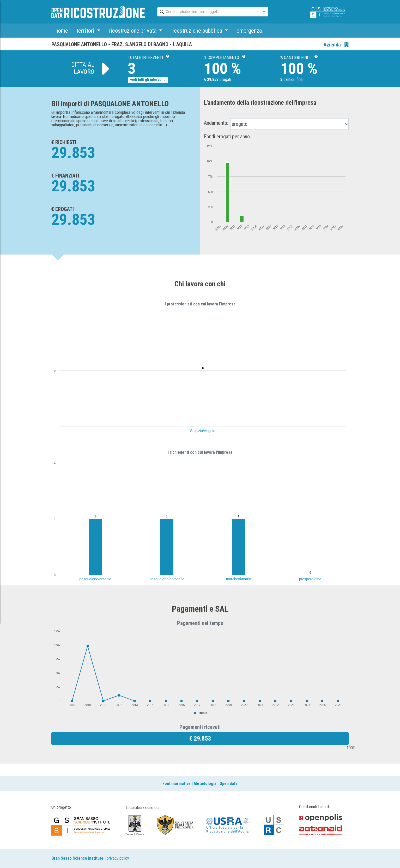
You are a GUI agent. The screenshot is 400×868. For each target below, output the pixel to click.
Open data (229, 784)
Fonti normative (177, 784)
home (62, 31)
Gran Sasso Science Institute (77, 858)
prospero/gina (310, 579)
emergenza (249, 31)
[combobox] (208, 12)
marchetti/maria (239, 579)
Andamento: (216, 123)
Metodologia (205, 784)
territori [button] (86, 31)
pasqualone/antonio (95, 579)
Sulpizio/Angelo (203, 431)
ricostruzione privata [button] (133, 31)
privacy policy (118, 858)
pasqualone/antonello (167, 579)
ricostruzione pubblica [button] (197, 31)
